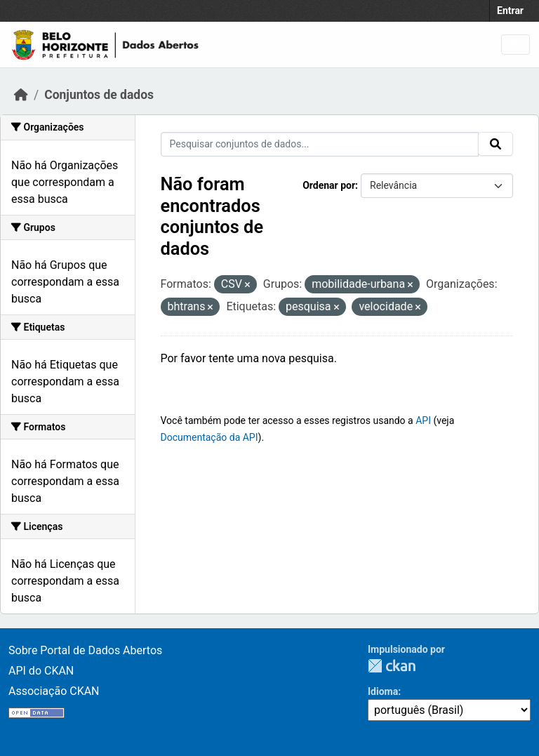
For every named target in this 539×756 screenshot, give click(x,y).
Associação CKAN (54, 691)
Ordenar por (329, 185)
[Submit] (495, 144)
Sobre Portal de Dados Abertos (85, 650)
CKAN (392, 666)
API (423, 420)
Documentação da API (209, 437)
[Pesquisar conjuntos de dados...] (320, 144)
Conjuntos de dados (99, 95)
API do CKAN (41, 671)
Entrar (510, 11)
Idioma (383, 691)
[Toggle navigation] (515, 45)
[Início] (21, 95)
